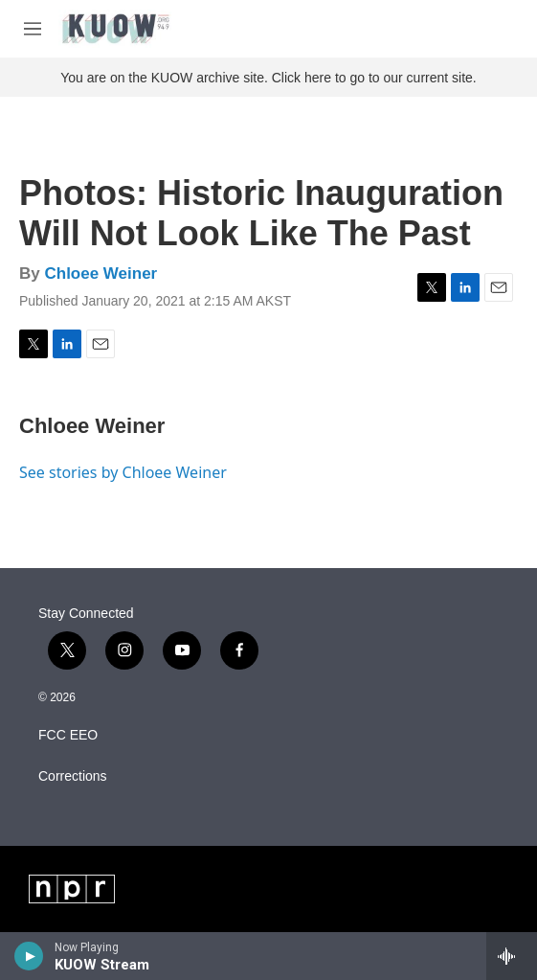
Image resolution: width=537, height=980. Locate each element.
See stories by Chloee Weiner (123, 472)
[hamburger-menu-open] (32, 29)
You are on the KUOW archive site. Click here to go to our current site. (268, 78)
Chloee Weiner (101, 273)
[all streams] (512, 956)
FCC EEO (68, 735)
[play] (29, 956)
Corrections (73, 776)
